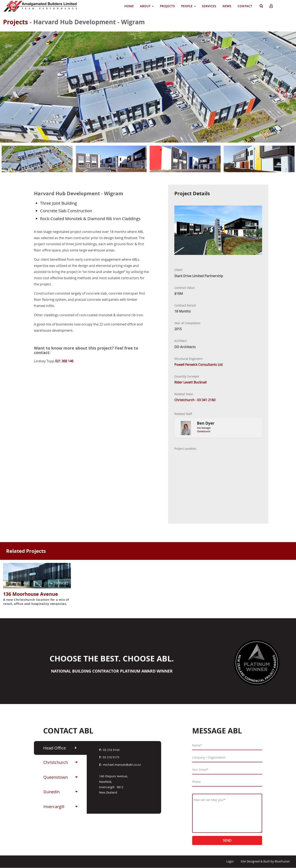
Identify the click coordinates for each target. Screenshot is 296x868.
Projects (167, 6)
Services (209, 6)
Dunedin (51, 792)
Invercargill (54, 807)
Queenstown (56, 777)
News (227, 6)
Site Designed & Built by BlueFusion (265, 861)
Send (227, 840)
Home (129, 6)
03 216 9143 (111, 750)
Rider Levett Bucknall (190, 382)
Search (261, 7)
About (147, 6)
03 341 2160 (206, 400)
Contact (245, 6)
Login (230, 861)
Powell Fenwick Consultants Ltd (198, 365)
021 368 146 (64, 361)
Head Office (54, 748)
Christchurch (56, 762)
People (188, 6)
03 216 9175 (111, 757)
